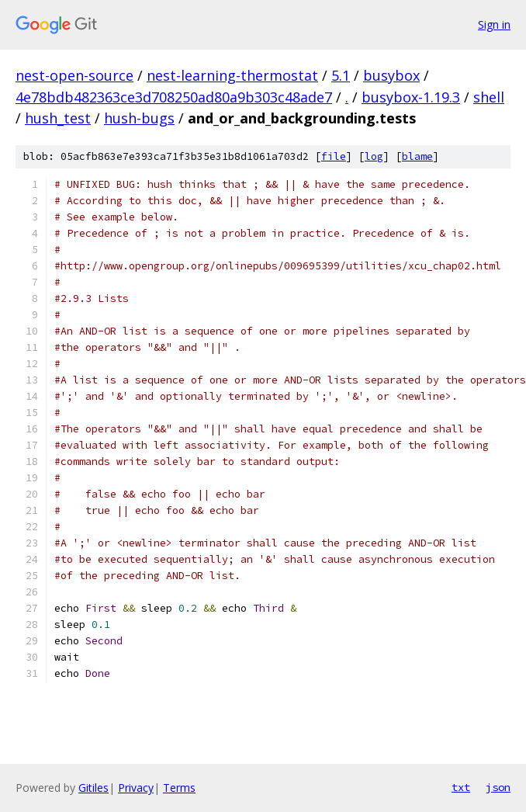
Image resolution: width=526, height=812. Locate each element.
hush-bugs (139, 118)
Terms (179, 788)
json (498, 787)
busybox (391, 75)
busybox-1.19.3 (411, 97)
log (374, 156)
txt (461, 787)
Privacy (136, 788)
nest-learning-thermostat (232, 75)
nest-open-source (74, 75)
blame (417, 156)
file (334, 156)
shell (489, 97)
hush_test (58, 118)
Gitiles (93, 788)
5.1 (341, 75)
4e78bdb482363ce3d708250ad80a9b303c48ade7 (174, 97)
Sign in (494, 24)
